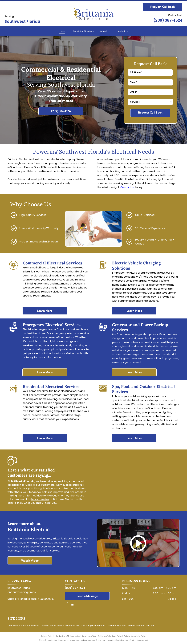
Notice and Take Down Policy (110, 636)
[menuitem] (62, 31)
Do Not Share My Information (68, 636)
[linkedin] (73, 605)
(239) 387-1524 (168, 20)
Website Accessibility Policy (135, 636)
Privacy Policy (47, 636)
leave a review (40, 499)
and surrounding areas (22, 592)
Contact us (127, 187)
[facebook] (67, 605)
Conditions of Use (89, 636)
